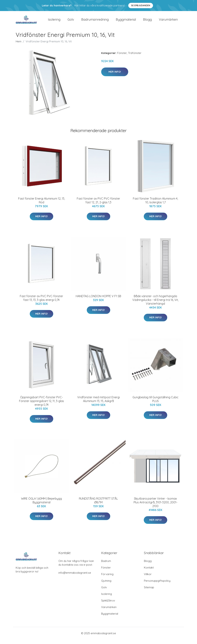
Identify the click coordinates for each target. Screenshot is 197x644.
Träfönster (135, 58)
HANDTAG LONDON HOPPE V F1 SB (98, 301)
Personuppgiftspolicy (157, 585)
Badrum (106, 566)
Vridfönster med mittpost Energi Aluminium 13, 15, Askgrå (98, 404)
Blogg (147, 22)
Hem (19, 46)
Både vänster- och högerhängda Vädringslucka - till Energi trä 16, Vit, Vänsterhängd (155, 304)
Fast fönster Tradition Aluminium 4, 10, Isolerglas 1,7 (155, 205)
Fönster (122, 58)
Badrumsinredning (95, 22)
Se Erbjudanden (141, 5)
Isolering (54, 22)
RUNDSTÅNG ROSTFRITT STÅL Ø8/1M (98, 505)
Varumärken (168, 22)
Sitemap (149, 592)
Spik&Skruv (108, 605)
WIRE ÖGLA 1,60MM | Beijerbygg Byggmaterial (41, 505)
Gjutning (106, 585)
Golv (71, 22)
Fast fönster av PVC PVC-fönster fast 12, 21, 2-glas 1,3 (98, 205)
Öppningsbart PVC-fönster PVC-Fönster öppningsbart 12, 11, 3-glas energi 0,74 (42, 406)
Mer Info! (115, 76)
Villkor (148, 579)
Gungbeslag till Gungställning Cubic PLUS (155, 404)
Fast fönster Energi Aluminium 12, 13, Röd (42, 205)
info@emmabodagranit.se (75, 577)
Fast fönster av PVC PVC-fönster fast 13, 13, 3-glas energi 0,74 (41, 302)
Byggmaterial (126, 22)
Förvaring (107, 579)
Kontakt (149, 572)
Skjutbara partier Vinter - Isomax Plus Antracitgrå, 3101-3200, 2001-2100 (155, 507)
